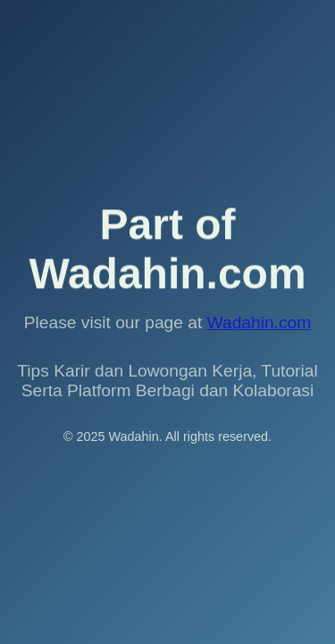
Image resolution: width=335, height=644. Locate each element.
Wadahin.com (260, 322)
